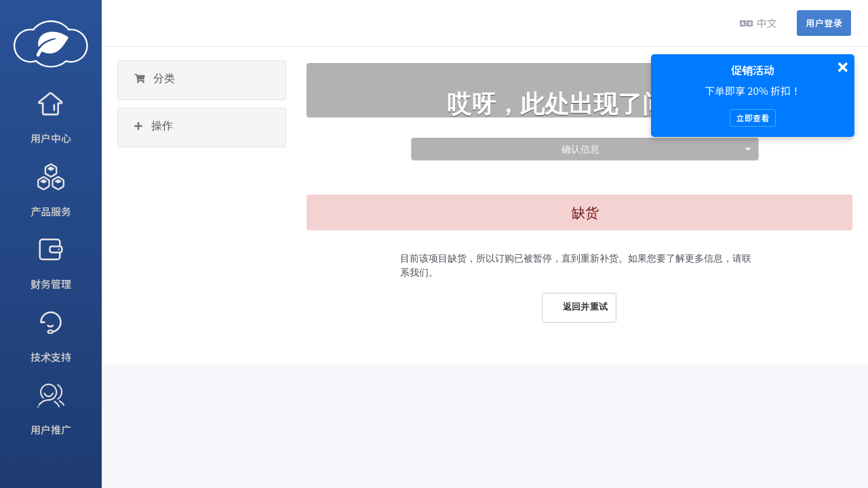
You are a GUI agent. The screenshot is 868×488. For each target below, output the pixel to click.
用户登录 (824, 23)
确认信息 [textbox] (580, 149)
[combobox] (585, 149)
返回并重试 (579, 307)
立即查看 (752, 118)
